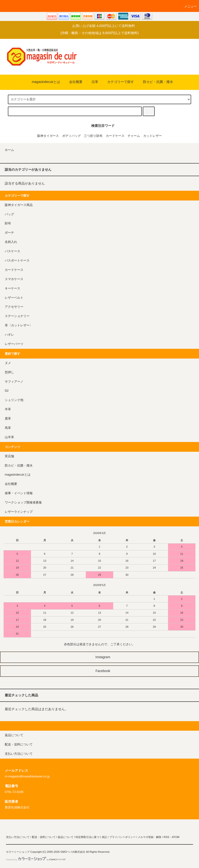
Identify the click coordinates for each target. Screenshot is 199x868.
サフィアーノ (14, 382)
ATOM (176, 837)
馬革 (8, 428)
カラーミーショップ (18, 852)
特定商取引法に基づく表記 (91, 837)
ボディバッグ (71, 136)
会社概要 (73, 82)
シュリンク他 (14, 400)
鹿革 (8, 419)
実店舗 (9, 456)
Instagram (99, 657)
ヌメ (8, 363)
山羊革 (9, 437)
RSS (166, 837)
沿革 (92, 82)
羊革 (8, 409)
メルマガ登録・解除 (150, 837)
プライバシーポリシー (122, 837)
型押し (9, 372)
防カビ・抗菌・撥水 (155, 82)
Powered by (36, 860)
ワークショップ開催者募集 (23, 503)
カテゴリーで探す (118, 82)
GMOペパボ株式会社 (73, 852)
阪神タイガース (48, 136)
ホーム (9, 150)
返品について (66, 837)
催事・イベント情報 (19, 493)
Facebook (99, 671)
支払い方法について (18, 837)
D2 (7, 391)
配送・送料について (44, 837)
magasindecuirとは (43, 82)
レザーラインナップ (19, 512)
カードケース (115, 136)
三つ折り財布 (93, 136)
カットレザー (153, 136)
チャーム (134, 136)
